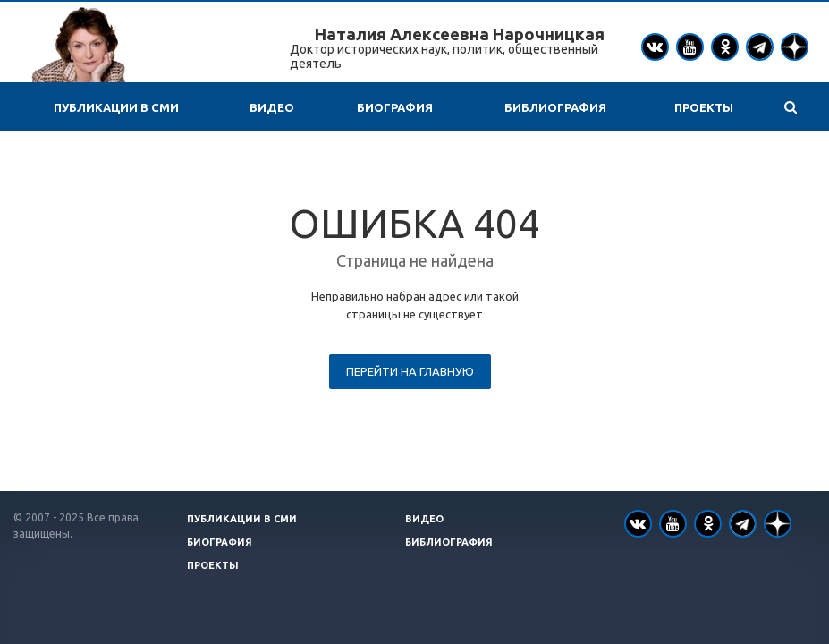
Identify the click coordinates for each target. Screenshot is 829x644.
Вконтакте (655, 46)
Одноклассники (725, 46)
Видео (272, 107)
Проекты (704, 107)
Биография (395, 107)
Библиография (555, 107)
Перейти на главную (410, 371)
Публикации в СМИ (116, 107)
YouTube (690, 47)
